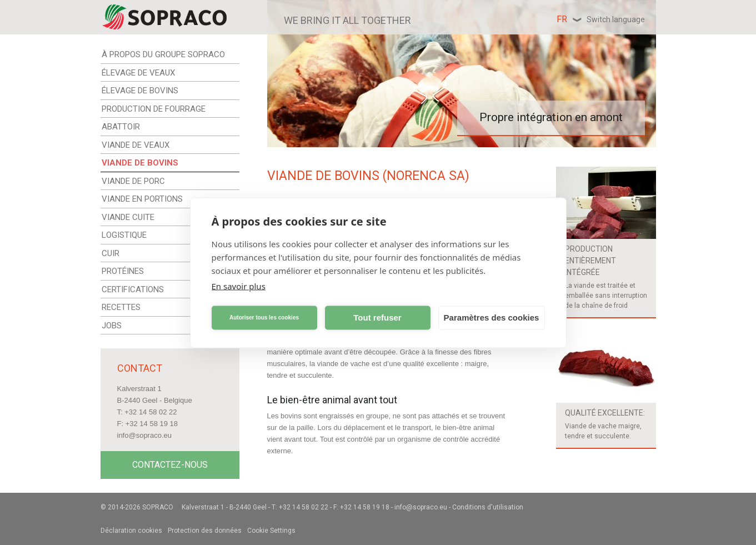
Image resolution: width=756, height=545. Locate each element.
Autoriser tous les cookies (264, 317)
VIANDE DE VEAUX (136, 145)
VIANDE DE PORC (133, 181)
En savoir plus (239, 286)
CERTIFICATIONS (133, 289)
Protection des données (205, 531)
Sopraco (158, 507)
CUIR (111, 253)
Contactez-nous (170, 465)
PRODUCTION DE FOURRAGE (154, 109)
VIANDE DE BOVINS (140, 163)
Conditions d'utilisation (488, 507)
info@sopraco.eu (144, 435)
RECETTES (121, 307)
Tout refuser (377, 317)
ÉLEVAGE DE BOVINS (140, 91)
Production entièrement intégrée (590, 261)
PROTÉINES (123, 271)
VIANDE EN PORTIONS (142, 199)
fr (601, 19)
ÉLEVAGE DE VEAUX (138, 73)
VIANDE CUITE (128, 217)
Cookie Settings (271, 531)
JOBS (112, 326)
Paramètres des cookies (492, 317)
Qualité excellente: (605, 413)
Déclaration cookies (131, 531)
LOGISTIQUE (124, 235)
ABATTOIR (121, 127)
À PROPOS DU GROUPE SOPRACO (163, 54)
